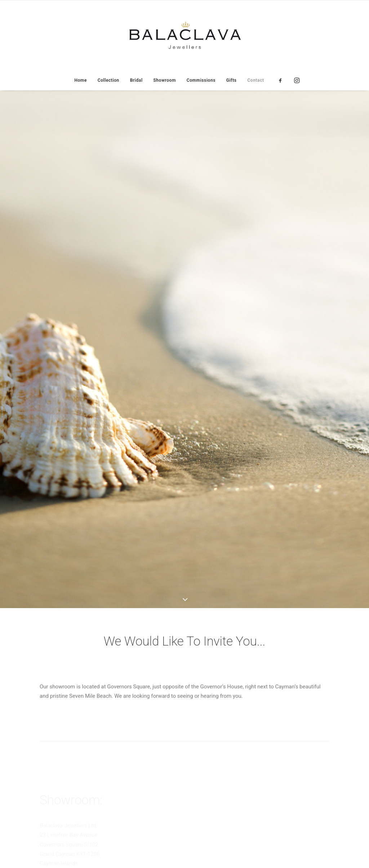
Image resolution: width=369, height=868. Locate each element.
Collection (108, 80)
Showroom (165, 80)
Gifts (232, 80)
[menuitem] (81, 80)
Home (81, 80)
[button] (283, 80)
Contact (255, 80)
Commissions (201, 80)
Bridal (136, 80)
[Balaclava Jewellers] (184, 35)
